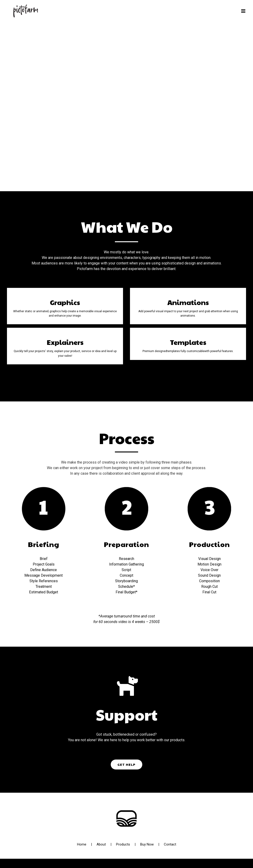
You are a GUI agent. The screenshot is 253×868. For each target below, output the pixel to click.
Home (82, 844)
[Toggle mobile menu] (244, 11)
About (101, 844)
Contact (170, 844)
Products (123, 844)
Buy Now (147, 844)
